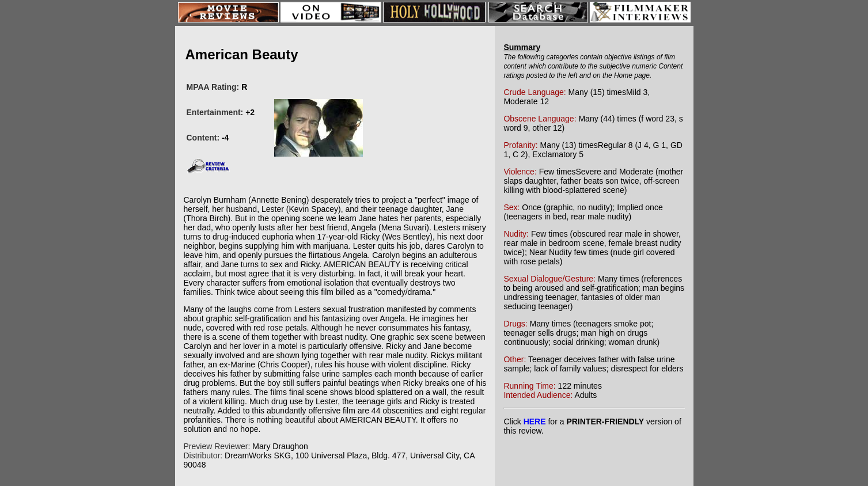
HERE (535, 422)
